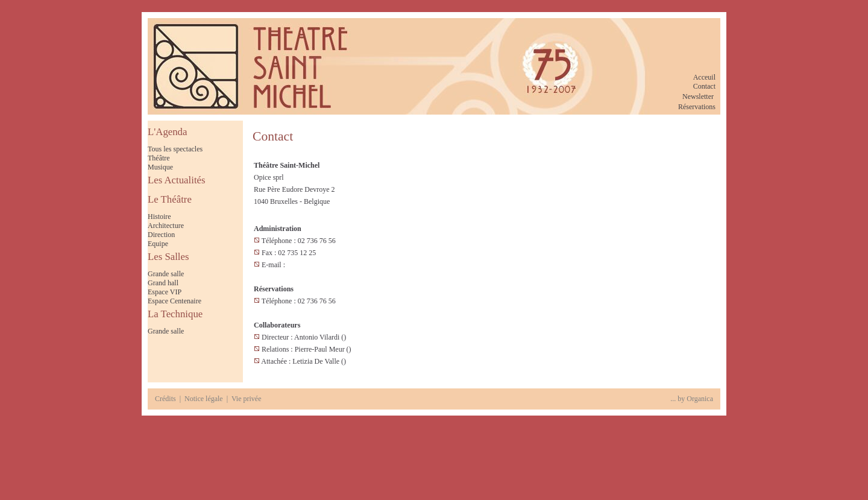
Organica (700, 399)
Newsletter (698, 97)
